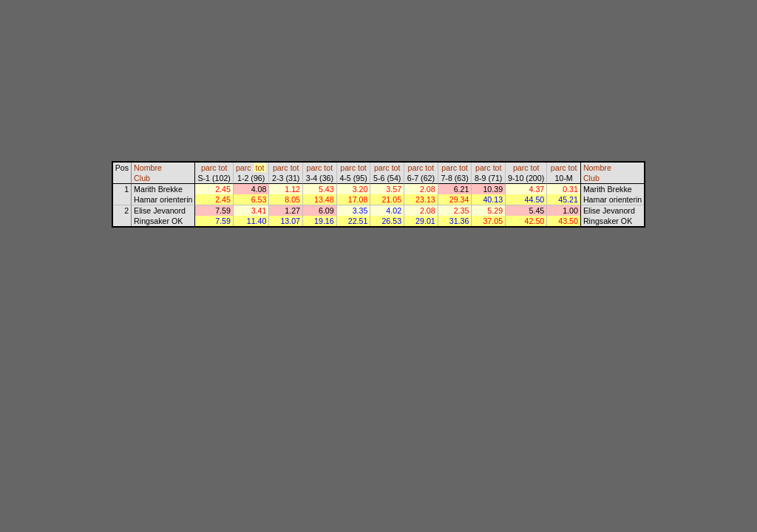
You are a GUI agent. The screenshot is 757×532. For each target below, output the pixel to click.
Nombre (148, 168)
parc (209, 168)
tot (223, 168)
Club (142, 178)
